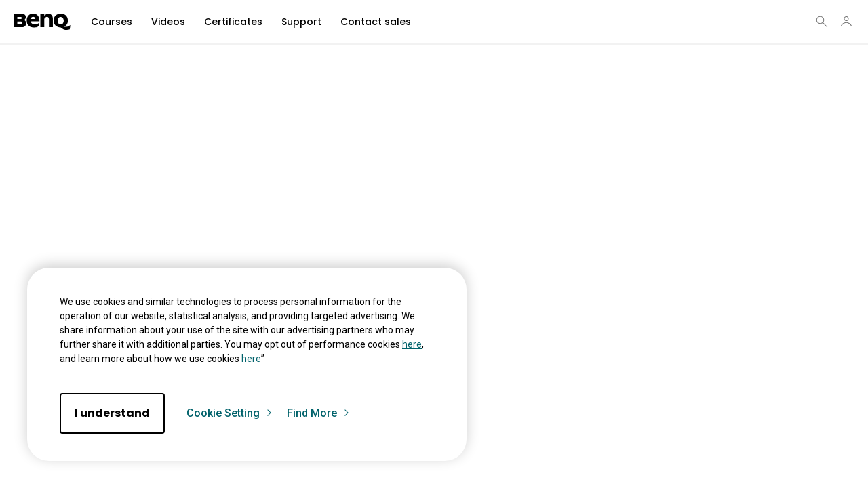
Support (301, 22)
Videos (168, 22)
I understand (112, 413)
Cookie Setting (230, 413)
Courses (112, 22)
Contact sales (376, 22)
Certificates (233, 22)
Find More (319, 413)
